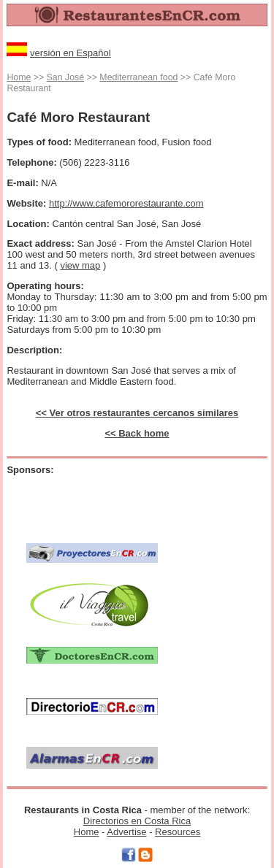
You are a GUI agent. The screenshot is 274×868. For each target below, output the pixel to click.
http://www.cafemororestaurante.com (126, 203)
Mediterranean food (138, 77)
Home (19, 77)
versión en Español (71, 53)
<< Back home (137, 433)
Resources (178, 832)
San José (65, 77)
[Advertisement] (112, 502)
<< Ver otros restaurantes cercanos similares (137, 413)
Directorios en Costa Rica (137, 821)
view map (80, 265)
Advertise (126, 832)
